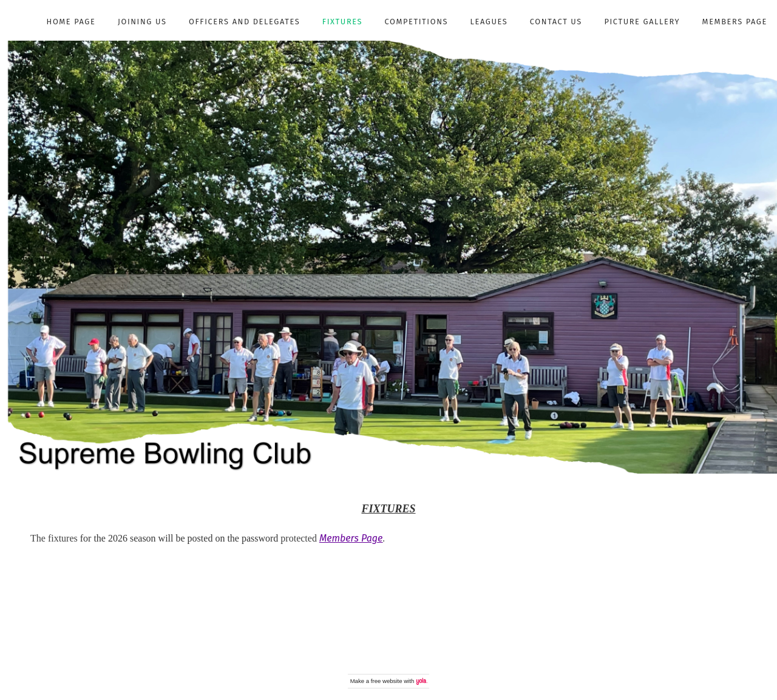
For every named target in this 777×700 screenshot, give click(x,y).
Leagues (489, 22)
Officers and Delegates (244, 22)
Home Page (71, 22)
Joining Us (142, 22)
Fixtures (342, 22)
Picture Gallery (642, 22)
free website (387, 681)
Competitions (416, 22)
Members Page (735, 22)
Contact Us (556, 22)
